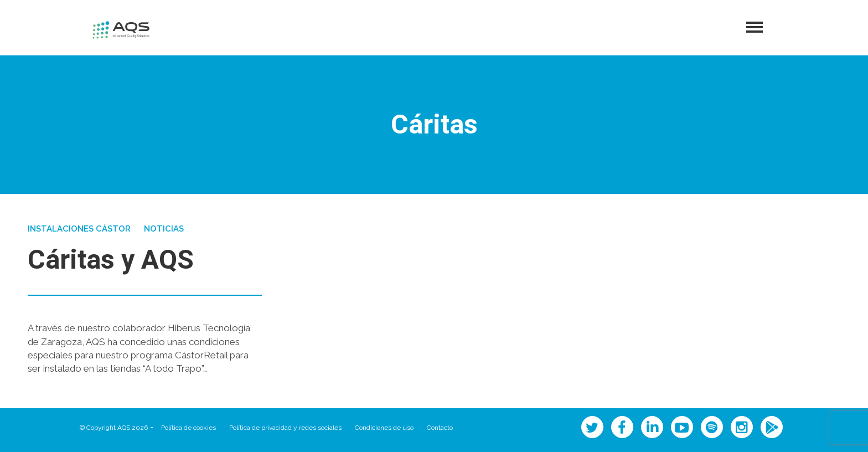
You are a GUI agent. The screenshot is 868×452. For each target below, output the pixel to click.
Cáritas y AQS (111, 260)
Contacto (440, 428)
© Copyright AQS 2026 (114, 428)
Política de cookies (188, 428)
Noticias (164, 229)
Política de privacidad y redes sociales (285, 428)
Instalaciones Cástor (79, 229)
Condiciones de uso (384, 428)
